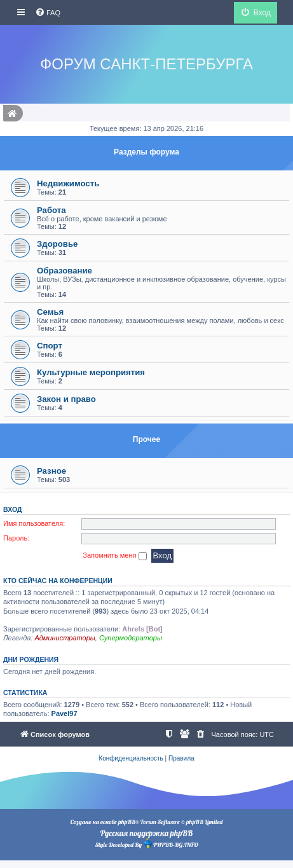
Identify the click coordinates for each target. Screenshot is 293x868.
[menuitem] (48, 13)
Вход (12, 509)
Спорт (50, 346)
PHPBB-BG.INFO (170, 844)
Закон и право (66, 399)
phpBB (127, 822)
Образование (65, 271)
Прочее (146, 439)
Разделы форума (146, 152)
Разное (51, 471)
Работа (51, 210)
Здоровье (57, 244)
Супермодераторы (131, 638)
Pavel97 (65, 713)
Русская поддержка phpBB (146, 833)
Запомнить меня (114, 556)
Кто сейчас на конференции (58, 581)
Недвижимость (68, 183)
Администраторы (65, 638)
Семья (50, 312)
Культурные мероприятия (91, 372)
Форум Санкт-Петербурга (146, 64)
